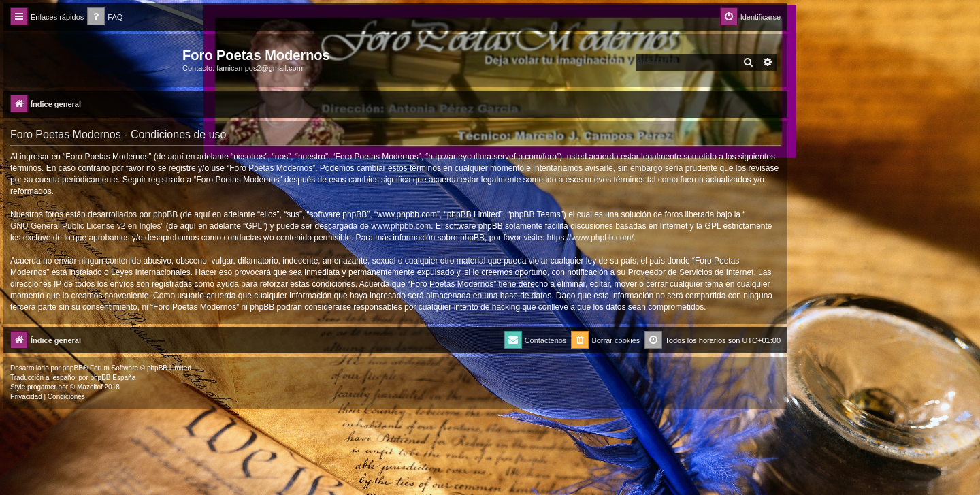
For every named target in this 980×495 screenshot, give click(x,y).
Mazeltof (90, 387)
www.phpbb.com (401, 226)
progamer (42, 387)
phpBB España (113, 378)
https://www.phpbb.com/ (590, 238)
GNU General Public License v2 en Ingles (85, 226)
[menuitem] (105, 17)
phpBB (73, 368)
